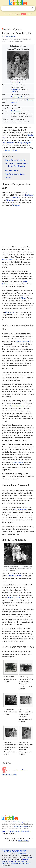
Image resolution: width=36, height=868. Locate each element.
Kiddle (4, 861)
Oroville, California (8, 260)
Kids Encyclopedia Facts (9, 36)
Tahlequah (16, 205)
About (17, 861)
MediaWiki (25, 859)
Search (33, 8)
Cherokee (10, 200)
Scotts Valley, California (18, 97)
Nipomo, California (11, 150)
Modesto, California (14, 576)
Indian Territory (16, 89)
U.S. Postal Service (21, 510)
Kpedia (24, 14)
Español (30, 14)
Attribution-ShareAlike (21, 826)
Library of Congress (24, 143)
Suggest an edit (23, 841)
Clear (29, 8)
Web (5, 14)
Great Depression (8, 143)
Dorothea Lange (16, 82)
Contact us (5, 863)
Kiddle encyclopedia (19, 822)
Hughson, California (15, 598)
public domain (18, 462)
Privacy (23, 861)
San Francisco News (17, 406)
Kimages (17, 14)
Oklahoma (14, 92)
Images (11, 14)
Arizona (23, 298)
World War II (9, 312)
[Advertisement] (18, 22)
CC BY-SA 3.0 (22, 854)
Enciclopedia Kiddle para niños (20, 863)
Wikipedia (30, 858)
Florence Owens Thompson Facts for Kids (16, 831)
